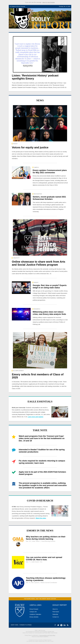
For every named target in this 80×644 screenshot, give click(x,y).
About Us (55, 609)
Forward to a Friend (26, 625)
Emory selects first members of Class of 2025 (38, 376)
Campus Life (33, 612)
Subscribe (55, 614)
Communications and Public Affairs (47, 635)
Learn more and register (35, 417)
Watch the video (41, 518)
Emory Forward (34, 609)
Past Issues (56, 612)
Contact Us (56, 617)
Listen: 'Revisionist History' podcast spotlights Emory (35, 77)
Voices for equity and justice (30, 147)
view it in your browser (49, 2)
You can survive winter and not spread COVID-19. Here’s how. (44, 558)
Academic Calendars (35, 614)
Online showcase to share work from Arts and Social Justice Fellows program (39, 263)
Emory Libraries (34, 617)
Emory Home (14, 625)
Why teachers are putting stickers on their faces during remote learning (46, 538)
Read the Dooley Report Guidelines (40, 637)
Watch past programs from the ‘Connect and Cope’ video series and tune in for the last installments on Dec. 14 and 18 (42, 438)
